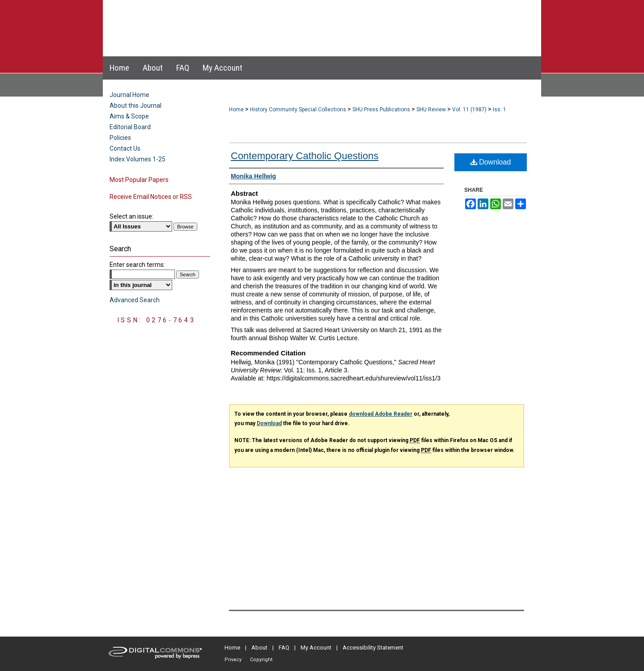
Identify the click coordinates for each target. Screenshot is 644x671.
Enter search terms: (137, 265)
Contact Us (125, 148)
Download (491, 162)
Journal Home (129, 95)
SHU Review (431, 110)
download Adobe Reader (381, 414)
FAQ (284, 648)
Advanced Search (135, 300)
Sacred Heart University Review (313, 19)
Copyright (261, 660)
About (259, 648)
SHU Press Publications (381, 110)
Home (236, 110)
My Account (316, 648)
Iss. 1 (500, 110)
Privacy (233, 660)
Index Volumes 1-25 (138, 159)
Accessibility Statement (373, 648)
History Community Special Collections (298, 110)
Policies (120, 138)
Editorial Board (130, 127)
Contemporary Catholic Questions (305, 156)
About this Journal (136, 106)
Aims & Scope (129, 116)
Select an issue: (131, 216)
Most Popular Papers (139, 180)
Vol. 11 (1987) (469, 110)
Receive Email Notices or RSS (151, 197)
